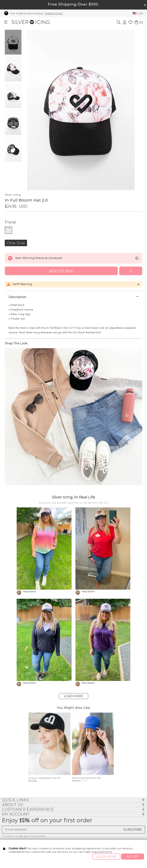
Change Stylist (54, 13)
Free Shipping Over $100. (73, 5)
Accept (133, 856)
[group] (49, 747)
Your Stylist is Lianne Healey (26, 13)
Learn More (106, 857)
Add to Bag (61, 271)
